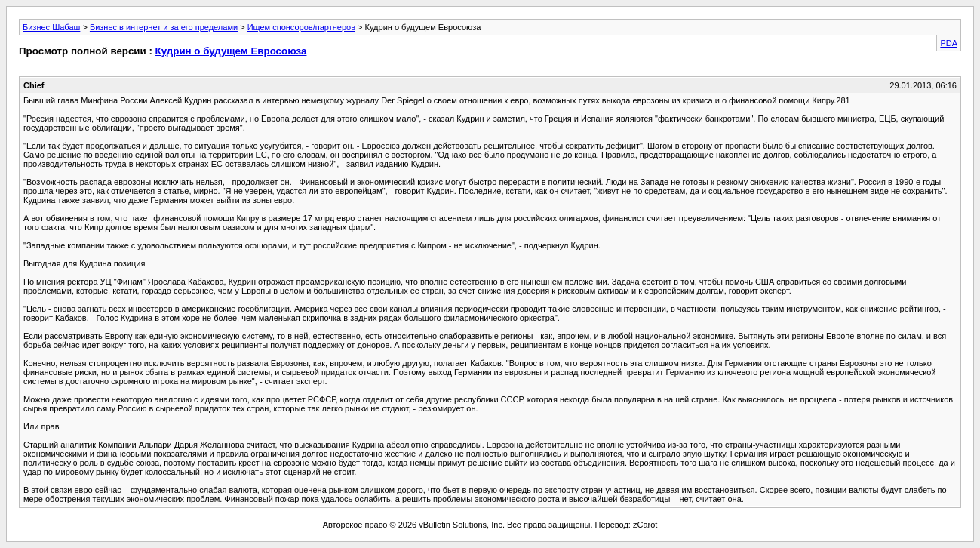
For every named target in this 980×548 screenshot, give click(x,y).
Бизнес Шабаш (51, 27)
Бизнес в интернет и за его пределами (164, 27)
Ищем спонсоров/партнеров (301, 27)
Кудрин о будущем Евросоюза (231, 51)
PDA (949, 43)
